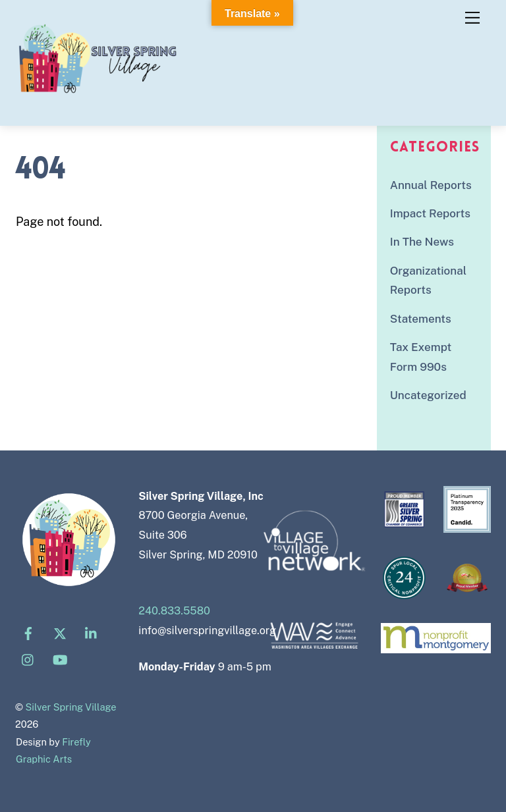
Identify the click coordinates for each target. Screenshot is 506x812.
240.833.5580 (174, 611)
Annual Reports (431, 185)
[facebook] (28, 633)
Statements (421, 319)
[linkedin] (92, 633)
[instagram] (28, 659)
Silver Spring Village (71, 707)
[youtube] (60, 659)
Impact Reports (430, 213)
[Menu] (472, 18)
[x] (60, 633)
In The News (422, 242)
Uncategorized (428, 395)
